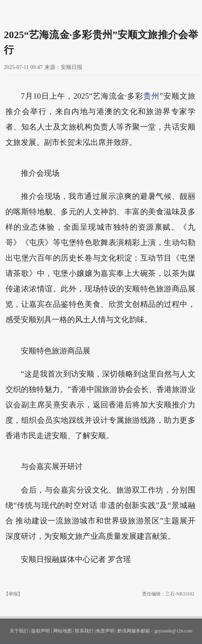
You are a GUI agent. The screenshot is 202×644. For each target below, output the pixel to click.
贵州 (151, 96)
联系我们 (84, 631)
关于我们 (19, 631)
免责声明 (105, 631)
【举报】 (13, 594)
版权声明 (41, 631)
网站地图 (63, 631)
